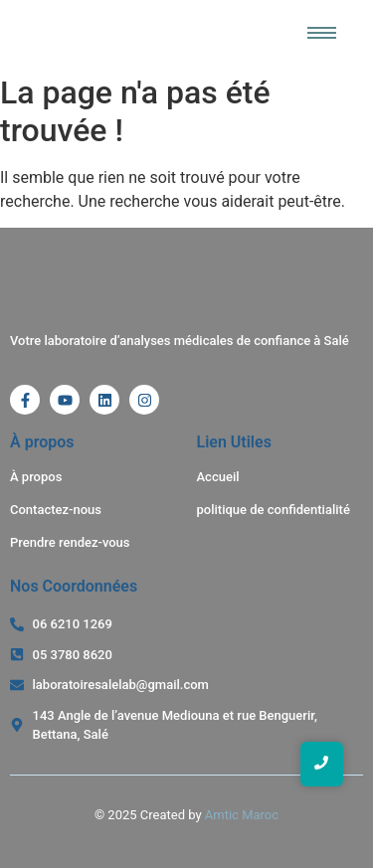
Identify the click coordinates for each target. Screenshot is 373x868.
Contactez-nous (56, 510)
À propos (36, 477)
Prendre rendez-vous (70, 542)
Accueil (218, 477)
